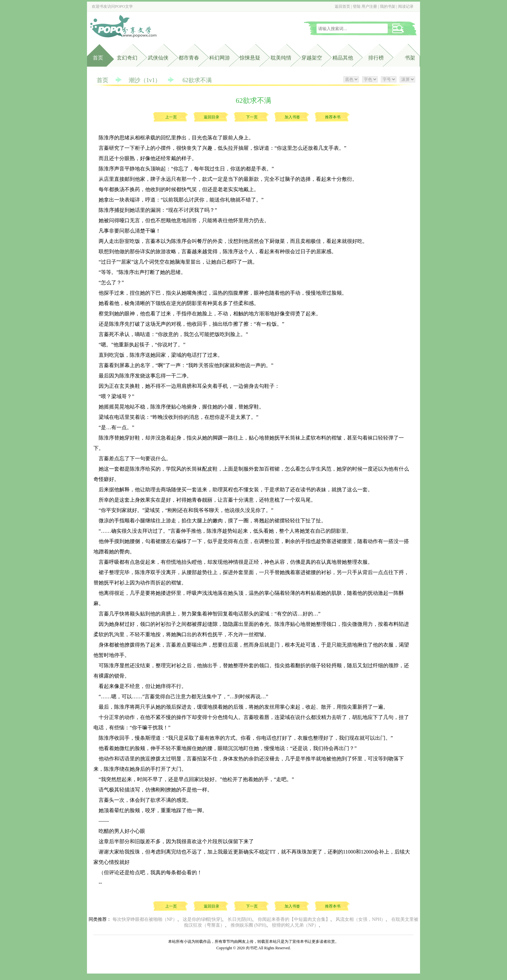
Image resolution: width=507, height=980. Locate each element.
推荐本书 (333, 117)
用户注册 (369, 6)
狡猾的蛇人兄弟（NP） (295, 925)
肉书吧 (252, 948)
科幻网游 (220, 58)
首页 (98, 58)
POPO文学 (124, 6)
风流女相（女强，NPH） (361, 919)
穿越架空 (312, 58)
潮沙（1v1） (145, 80)
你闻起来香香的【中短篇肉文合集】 (294, 919)
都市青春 (189, 58)
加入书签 (292, 117)
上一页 (171, 117)
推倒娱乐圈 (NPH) (248, 925)
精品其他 (343, 58)
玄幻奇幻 (127, 58)
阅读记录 (406, 6)
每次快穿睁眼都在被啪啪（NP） (145, 919)
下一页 (252, 117)
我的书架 (388, 6)
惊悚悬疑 (250, 58)
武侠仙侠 (158, 58)
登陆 (357, 6)
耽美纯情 (281, 58)
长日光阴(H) (240, 919)
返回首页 (342, 6)
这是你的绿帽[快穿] (202, 919)
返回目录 (211, 117)
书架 (410, 58)
